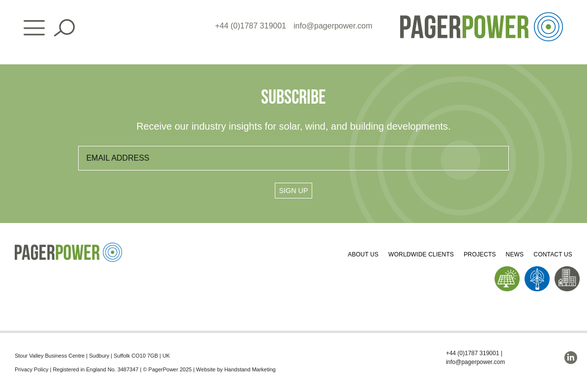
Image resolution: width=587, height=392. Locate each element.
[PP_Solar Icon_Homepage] (507, 270)
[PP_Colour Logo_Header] (482, 16)
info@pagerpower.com (333, 26)
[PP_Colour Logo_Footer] (69, 246)
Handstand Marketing (250, 369)
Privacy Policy (31, 369)
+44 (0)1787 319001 (250, 26)
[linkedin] (571, 358)
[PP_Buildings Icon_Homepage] (567, 270)
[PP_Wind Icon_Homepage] (537, 270)
